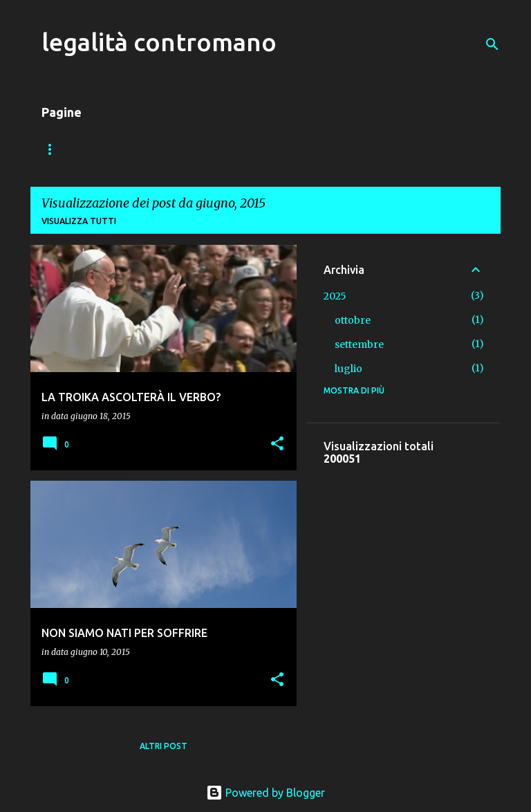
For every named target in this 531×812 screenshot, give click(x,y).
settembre (359, 344)
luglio (348, 369)
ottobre (353, 320)
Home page (67, 149)
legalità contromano (159, 42)
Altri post (164, 746)
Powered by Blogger (265, 793)
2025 (335, 296)
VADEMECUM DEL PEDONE (179, 149)
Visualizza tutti (79, 221)
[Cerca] (492, 44)
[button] (277, 444)
